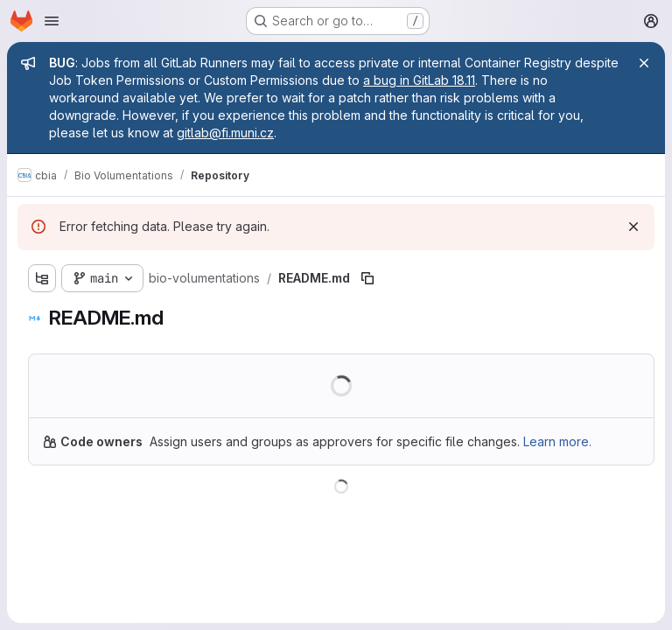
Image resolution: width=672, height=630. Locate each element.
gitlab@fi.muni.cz (225, 133)
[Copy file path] (367, 278)
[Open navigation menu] (52, 21)
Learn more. (557, 441)
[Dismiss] (633, 227)
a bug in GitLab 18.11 (419, 80)
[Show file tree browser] (42, 278)
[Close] (644, 63)
